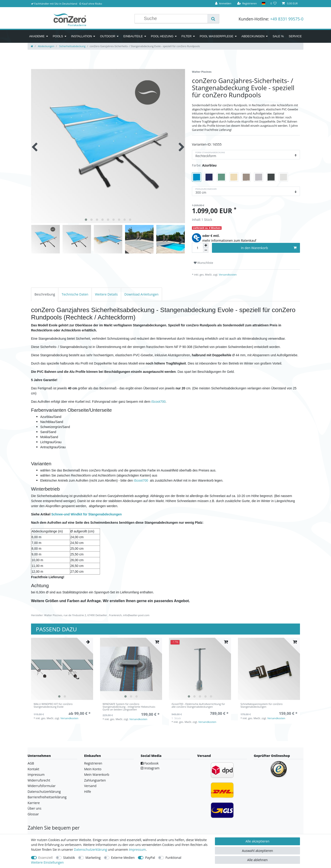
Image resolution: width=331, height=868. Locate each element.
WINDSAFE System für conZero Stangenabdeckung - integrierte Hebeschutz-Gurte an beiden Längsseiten (129, 707)
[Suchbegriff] (174, 19)
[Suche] (213, 19)
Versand (90, 786)
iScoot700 (158, 402)
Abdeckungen (253, 36)
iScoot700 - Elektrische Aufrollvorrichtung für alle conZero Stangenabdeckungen (198, 706)
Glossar (33, 814)
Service (295, 36)
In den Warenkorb (269, 248)
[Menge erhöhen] (206, 245)
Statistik (69, 858)
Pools (58, 36)
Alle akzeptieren (257, 841)
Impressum (36, 775)
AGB (31, 763)
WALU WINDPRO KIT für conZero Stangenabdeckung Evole (53, 706)
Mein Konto (93, 769)
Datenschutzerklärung (44, 792)
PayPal (150, 858)
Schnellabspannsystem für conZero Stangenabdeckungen (261, 706)
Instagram (150, 768)
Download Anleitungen (141, 294)
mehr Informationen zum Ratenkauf (229, 240)
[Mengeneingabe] (197, 248)
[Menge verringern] (206, 250)
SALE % (278, 36)
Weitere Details (106, 294)
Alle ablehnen (258, 860)
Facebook (150, 763)
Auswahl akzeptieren (257, 851)
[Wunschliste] (273, 4)
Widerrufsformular (42, 786)
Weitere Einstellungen (47, 862)
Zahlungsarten (95, 780)
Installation (81, 36)
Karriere (34, 803)
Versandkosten (227, 274)
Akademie (37, 36)
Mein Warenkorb (97, 775)
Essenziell (46, 858)
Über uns (34, 808)
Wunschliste (203, 263)
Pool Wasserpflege (217, 36)
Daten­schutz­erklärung (91, 849)
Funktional (173, 858)
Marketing (93, 858)
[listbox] (62, 669)
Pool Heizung (162, 36)
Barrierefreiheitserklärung (47, 797)
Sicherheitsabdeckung (72, 46)
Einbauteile (133, 36)
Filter (187, 36)
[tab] (45, 294)
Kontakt (33, 769)
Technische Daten (75, 294)
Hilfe (88, 792)
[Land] (264, 4)
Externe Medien (123, 858)
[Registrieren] (247, 4)
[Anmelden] (223, 4)
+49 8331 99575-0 (287, 19)
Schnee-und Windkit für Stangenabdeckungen (86, 514)
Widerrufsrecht (39, 780)
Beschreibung (45, 294)
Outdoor (108, 36)
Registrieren (93, 763)
